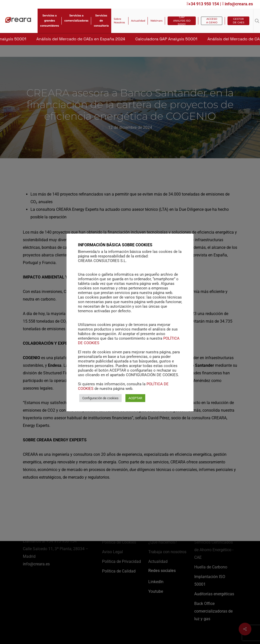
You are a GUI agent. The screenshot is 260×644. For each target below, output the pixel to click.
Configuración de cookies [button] (100, 401)
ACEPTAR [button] (135, 401)
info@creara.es (237, 4)
